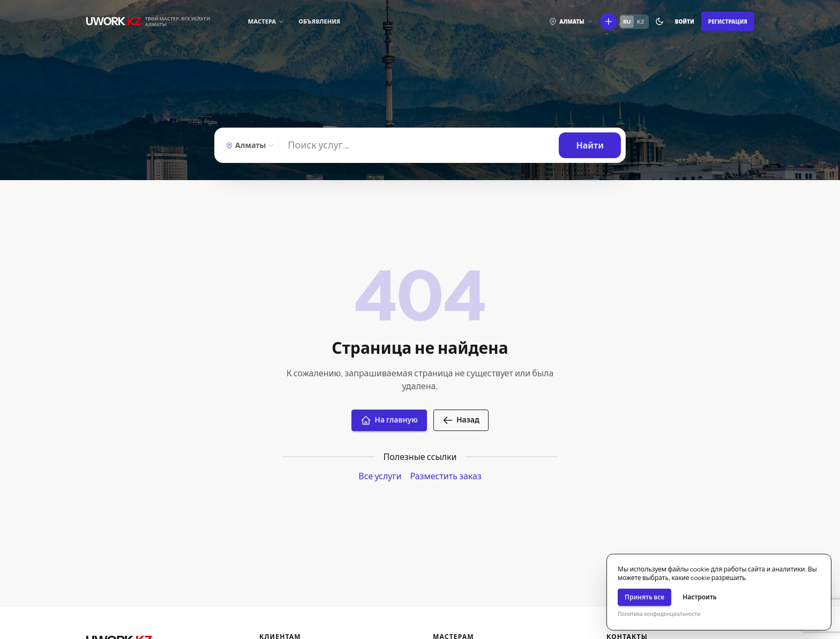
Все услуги (380, 476)
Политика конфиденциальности (659, 614)
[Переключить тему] (659, 21)
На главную (389, 420)
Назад (461, 420)
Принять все (644, 597)
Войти (685, 22)
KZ (641, 22)
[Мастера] (267, 22)
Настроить (700, 597)
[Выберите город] (571, 21)
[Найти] (419, 145)
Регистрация (728, 22)
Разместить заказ (445, 476)
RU (627, 22)
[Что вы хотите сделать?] (609, 21)
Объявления (319, 21)
